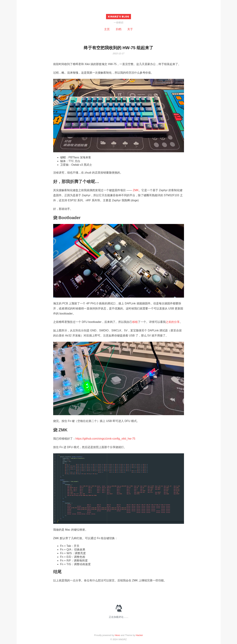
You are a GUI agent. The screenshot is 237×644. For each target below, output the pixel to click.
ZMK (136, 190)
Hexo (117, 635)
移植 (135, 322)
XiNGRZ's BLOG (118, 16)
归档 (119, 29)
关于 (130, 29)
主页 (107, 29)
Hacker (139, 635)
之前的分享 (173, 322)
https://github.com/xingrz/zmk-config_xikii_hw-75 (105, 439)
